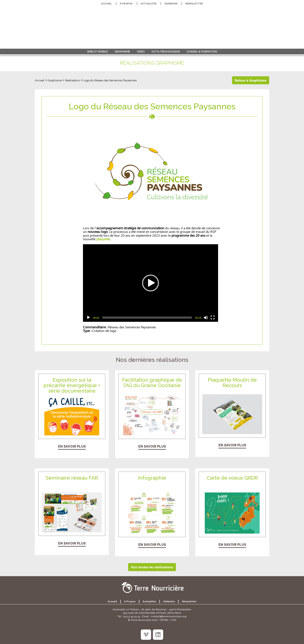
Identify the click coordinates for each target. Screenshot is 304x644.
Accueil (106, 4)
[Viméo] (146, 635)
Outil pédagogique (166, 52)
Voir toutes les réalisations (152, 567)
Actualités (149, 4)
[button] (151, 283)
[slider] (147, 318)
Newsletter (194, 4)
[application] (151, 283)
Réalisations (73, 80)
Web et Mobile (97, 52)
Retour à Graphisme (251, 80)
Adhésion (171, 4)
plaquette (103, 239)
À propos (126, 4)
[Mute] (206, 318)
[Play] (88, 318)
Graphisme (122, 52)
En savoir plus (72, 446)
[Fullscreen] (213, 318)
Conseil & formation (202, 52)
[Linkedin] (158, 635)
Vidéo (141, 52)
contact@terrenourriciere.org (169, 616)
